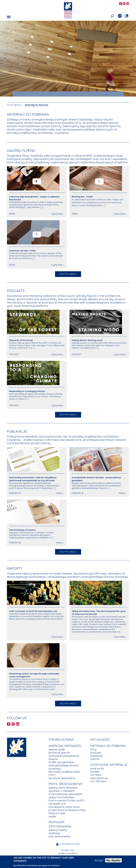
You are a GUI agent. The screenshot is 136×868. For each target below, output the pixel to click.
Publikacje (17, 431)
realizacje (54, 833)
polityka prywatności (68, 853)
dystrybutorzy (99, 778)
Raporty (15, 568)
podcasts (96, 753)
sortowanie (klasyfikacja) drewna (64, 757)
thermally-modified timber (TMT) (64, 773)
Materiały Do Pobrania (36, 105)
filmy (93, 749)
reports (95, 759)
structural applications (62, 778)
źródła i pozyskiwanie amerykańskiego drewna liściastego (64, 765)
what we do (97, 768)
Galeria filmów (21, 150)
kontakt (95, 772)
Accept (99, 860)
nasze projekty (58, 830)
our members (99, 781)
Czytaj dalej (57, 214)
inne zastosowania (60, 836)
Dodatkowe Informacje (109, 765)
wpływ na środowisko (61, 797)
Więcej (59, 493)
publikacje (96, 756)
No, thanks (113, 860)
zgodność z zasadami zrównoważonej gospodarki (65, 792)
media (52, 816)
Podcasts (16, 291)
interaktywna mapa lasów (64, 807)
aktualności (100, 739)
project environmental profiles (67, 810)
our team (96, 775)
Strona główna (14, 105)
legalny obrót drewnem (63, 788)
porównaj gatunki (59, 753)
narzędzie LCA (57, 804)
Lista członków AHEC (70, 844)
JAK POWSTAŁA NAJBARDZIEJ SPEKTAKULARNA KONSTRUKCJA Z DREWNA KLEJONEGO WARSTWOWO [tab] (68, 95)
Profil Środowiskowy (66, 784)
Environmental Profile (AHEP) (66, 800)
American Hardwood (65, 746)
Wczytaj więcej (68, 274)
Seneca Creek (57, 813)
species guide (57, 749)
